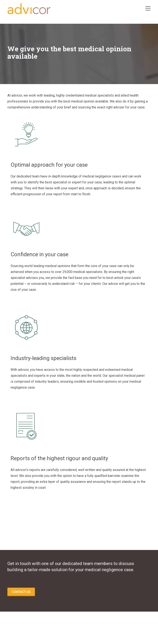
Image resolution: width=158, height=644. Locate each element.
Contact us (21, 592)
